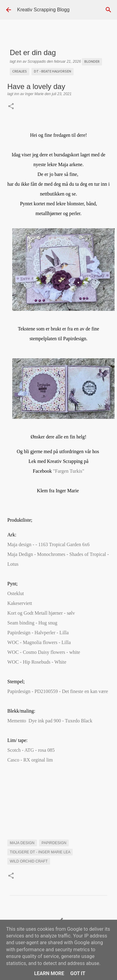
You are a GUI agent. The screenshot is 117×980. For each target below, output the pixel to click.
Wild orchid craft (29, 861)
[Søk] (108, 10)
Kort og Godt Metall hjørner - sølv (42, 613)
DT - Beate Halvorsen (53, 71)
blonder (92, 61)
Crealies (20, 71)
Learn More (49, 973)
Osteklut (16, 593)
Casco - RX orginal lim (31, 760)
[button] (11, 107)
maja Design (22, 843)
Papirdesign (54, 843)
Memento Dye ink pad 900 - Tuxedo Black (50, 721)
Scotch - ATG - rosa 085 (31, 750)
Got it (78, 973)
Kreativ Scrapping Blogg (43, 10)
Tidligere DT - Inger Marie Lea (40, 852)
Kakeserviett (20, 603)
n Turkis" (69, 471)
